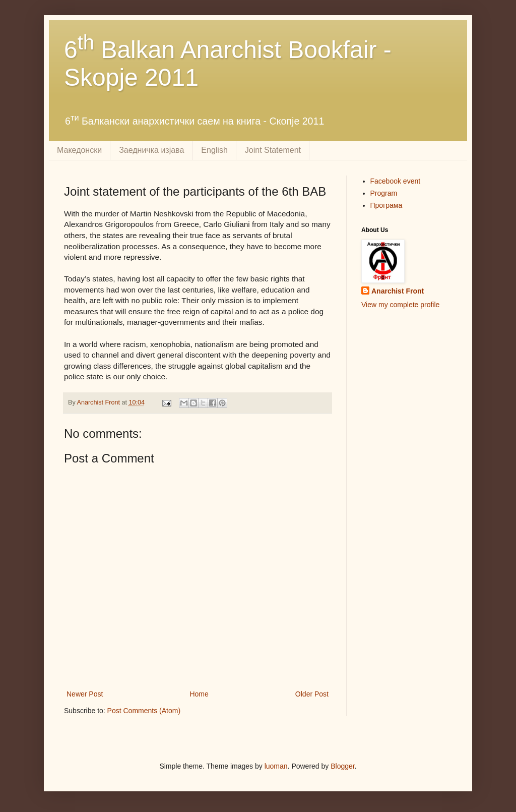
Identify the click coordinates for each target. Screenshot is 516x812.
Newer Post (85, 694)
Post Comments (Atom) (144, 711)
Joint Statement (273, 150)
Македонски (79, 150)
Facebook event (396, 181)
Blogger (342, 766)
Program (384, 193)
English (214, 150)
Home (199, 694)
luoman (276, 766)
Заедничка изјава (151, 150)
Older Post (312, 694)
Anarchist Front (398, 291)
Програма (386, 205)
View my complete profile (400, 305)
